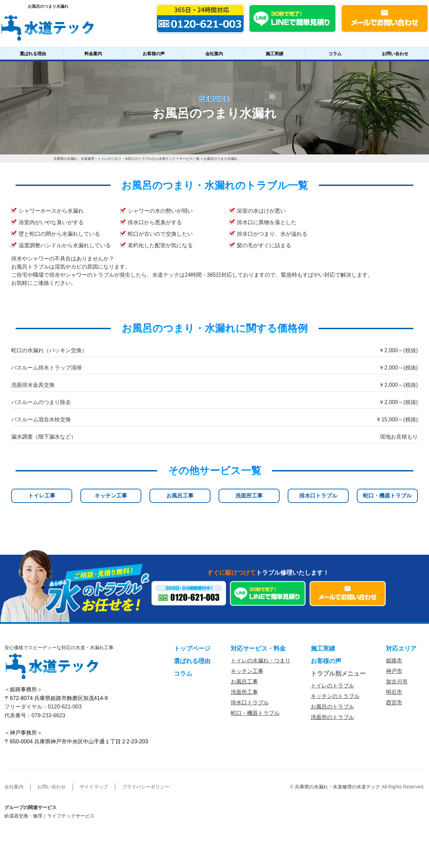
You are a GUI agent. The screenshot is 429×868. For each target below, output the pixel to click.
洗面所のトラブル (332, 717)
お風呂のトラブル (332, 707)
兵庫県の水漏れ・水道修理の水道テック (338, 787)
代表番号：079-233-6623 (35, 715)
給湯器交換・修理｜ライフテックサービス (49, 816)
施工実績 (274, 54)
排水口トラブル (318, 496)
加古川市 (397, 682)
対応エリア (401, 649)
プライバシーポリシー (146, 787)
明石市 (394, 692)
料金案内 (93, 54)
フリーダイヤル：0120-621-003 (43, 707)
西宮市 (394, 703)
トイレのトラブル (332, 686)
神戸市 (394, 671)
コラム (335, 54)
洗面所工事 (249, 496)
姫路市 (394, 661)
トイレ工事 (42, 496)
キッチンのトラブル (335, 696)
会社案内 (214, 54)
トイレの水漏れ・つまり (261, 661)
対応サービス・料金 (258, 649)
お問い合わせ (395, 54)
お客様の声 (154, 54)
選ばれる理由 (33, 54)
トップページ (192, 649)
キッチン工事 (111, 496)
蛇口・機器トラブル (387, 496)
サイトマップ (94, 787)
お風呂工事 (180, 496)
